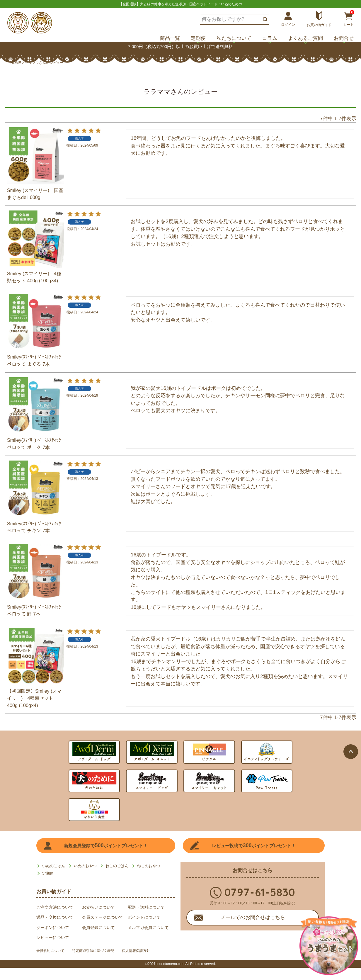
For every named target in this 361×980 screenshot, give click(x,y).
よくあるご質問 (305, 38)
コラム (270, 38)
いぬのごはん (54, 878)
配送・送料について (146, 919)
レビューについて (53, 950)
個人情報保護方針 (152, 964)
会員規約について (53, 964)
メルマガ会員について (148, 940)
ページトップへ (351, 649)
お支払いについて (98, 919)
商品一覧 (170, 38)
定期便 (198, 38)
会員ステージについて (103, 930)
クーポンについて (53, 940)
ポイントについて (144, 930)
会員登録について (98, 940)
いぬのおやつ (85, 878)
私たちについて (234, 38)
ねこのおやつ (149, 878)
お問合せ (344, 38)
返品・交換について (55, 930)
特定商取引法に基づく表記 (103, 964)
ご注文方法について (55, 919)
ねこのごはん (117, 878)
